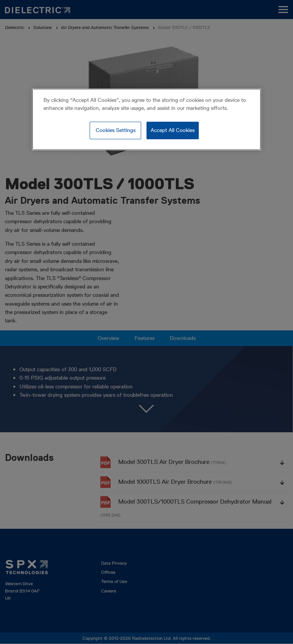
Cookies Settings (116, 130)
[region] (146, 119)
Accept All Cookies (173, 130)
